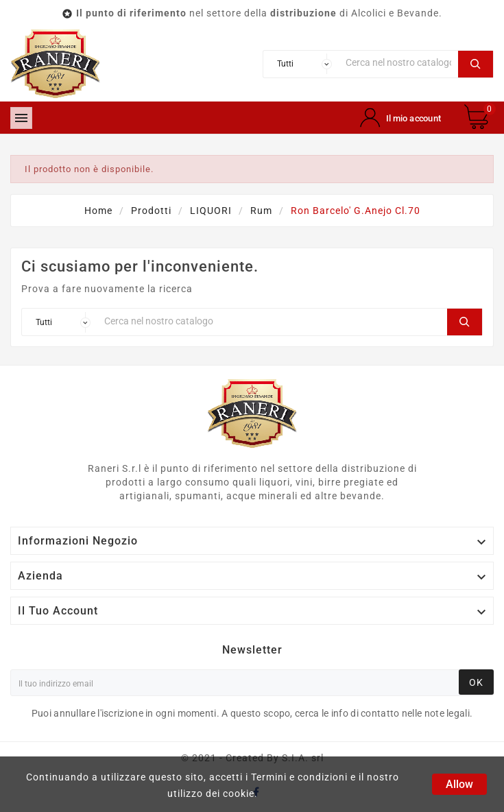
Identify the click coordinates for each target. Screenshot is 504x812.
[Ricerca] (399, 63)
